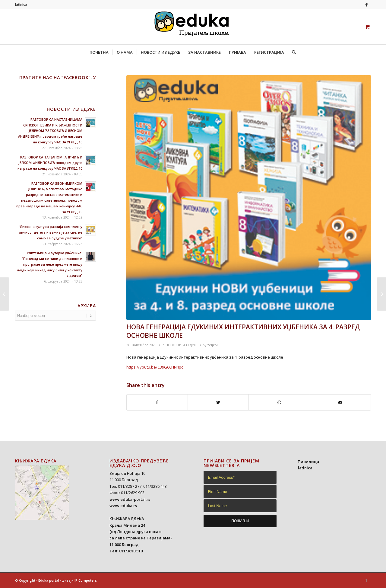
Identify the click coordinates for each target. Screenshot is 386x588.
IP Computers (86, 580)
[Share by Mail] (340, 402)
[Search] (292, 52)
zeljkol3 (213, 345)
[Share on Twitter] (218, 402)
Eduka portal (49, 580)
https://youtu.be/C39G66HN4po (155, 367)
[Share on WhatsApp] (279, 402)
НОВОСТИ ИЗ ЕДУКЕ (182, 345)
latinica (21, 4)
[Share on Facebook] (157, 402)
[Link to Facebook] (366, 5)
